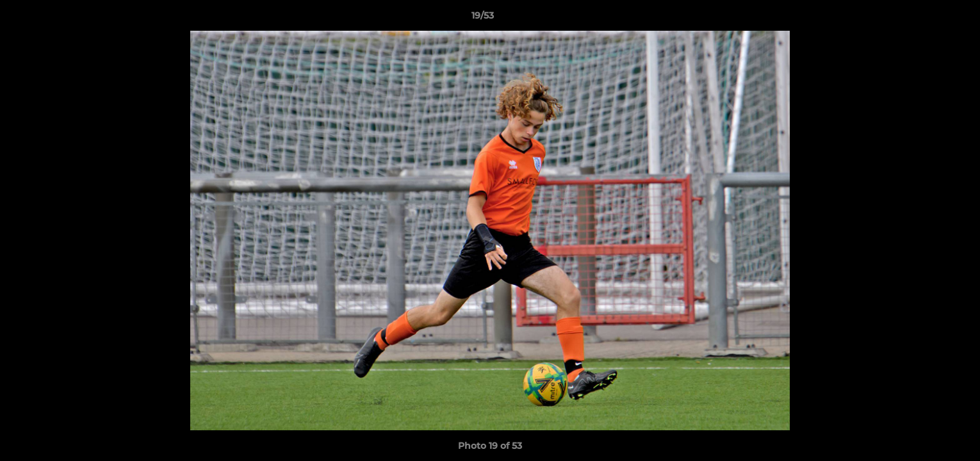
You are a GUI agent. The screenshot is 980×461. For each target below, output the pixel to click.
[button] (926, 19)
